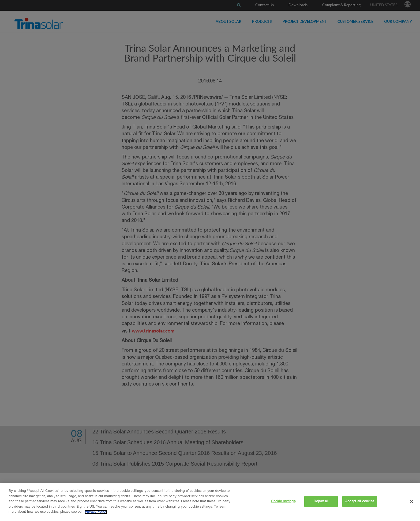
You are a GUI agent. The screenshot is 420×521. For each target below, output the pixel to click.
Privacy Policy (96, 512)
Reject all (321, 501)
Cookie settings (283, 501)
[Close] (411, 501)
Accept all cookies (360, 501)
